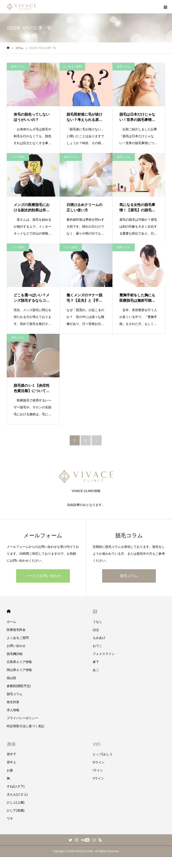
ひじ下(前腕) (16, 810)
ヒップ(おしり (103, 754)
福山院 (11, 678)
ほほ (96, 630)
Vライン (98, 778)
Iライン (98, 770)
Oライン (99, 762)
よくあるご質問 (72, 66)
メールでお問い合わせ (43, 576)
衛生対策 (13, 702)
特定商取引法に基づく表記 (26, 726)
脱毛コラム (18, 66)
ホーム (11, 622)
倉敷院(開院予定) (19, 686)
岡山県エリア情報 (19, 670)
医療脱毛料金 (16, 630)
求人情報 (13, 710)
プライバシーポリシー (22, 718)
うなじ (97, 622)
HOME (9, 611)
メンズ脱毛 (18, 157)
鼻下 (96, 662)
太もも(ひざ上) (17, 794)
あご (96, 670)
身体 (11, 744)
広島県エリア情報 (19, 662)
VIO (97, 744)
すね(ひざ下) (16, 786)
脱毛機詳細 (15, 654)
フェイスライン (104, 654)
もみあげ (99, 638)
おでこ (97, 646)
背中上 (11, 762)
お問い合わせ (16, 646)
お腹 (10, 770)
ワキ (10, 818)
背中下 (11, 754)
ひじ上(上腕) (16, 802)
